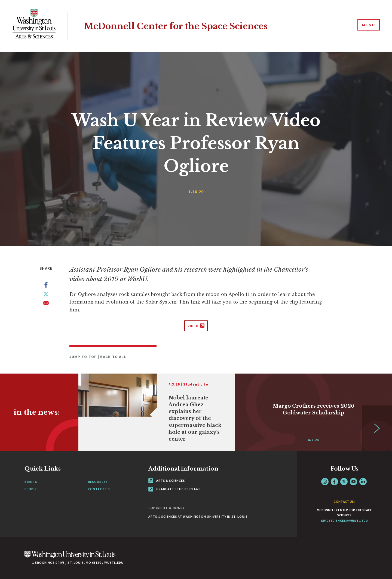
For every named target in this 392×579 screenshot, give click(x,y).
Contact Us (99, 489)
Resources (98, 482)
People (31, 489)
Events (31, 482)
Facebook (334, 482)
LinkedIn (363, 482)
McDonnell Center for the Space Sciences (187, 26)
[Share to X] (46, 295)
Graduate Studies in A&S (174, 489)
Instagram (325, 482)
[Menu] (367, 26)
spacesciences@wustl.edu (344, 521)
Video (193, 326)
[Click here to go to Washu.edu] (70, 557)
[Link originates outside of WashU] (157, 412)
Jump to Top (84, 357)
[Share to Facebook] (46, 286)
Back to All (113, 357)
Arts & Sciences (167, 481)
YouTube (353, 482)
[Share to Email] (46, 304)
